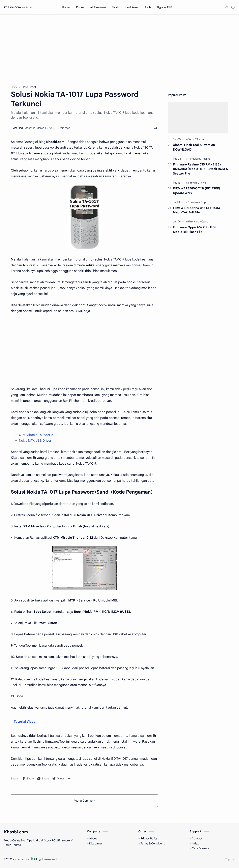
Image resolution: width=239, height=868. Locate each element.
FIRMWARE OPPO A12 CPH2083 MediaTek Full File (196, 210)
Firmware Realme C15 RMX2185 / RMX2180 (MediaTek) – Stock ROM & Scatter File (201, 169)
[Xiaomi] (200, 139)
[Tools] (192, 139)
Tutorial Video (25, 722)
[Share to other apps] (69, 779)
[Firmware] (195, 159)
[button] (226, 7)
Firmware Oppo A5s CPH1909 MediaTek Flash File (195, 229)
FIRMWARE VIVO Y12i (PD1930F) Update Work (197, 191)
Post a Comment (84, 801)
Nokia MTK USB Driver (35, 441)
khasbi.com (12, 7)
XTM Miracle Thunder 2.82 (38, 435)
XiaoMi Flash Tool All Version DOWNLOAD (194, 147)
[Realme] (206, 159)
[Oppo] (204, 202)
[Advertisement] (119, 49)
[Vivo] (203, 183)
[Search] (233, 7)
